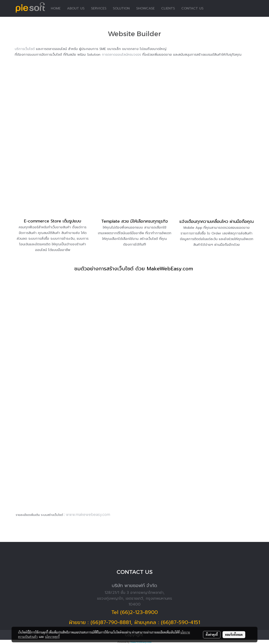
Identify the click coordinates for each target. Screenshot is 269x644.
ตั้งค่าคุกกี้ (212, 635)
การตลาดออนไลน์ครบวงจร (121, 55)
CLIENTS (168, 8)
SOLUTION (121, 8)
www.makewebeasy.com (88, 515)
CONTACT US (192, 8)
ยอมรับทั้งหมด (234, 635)
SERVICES (99, 8)
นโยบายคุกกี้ (52, 637)
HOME (56, 8)
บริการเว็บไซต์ (25, 49)
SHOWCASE (145, 8)
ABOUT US (76, 8)
